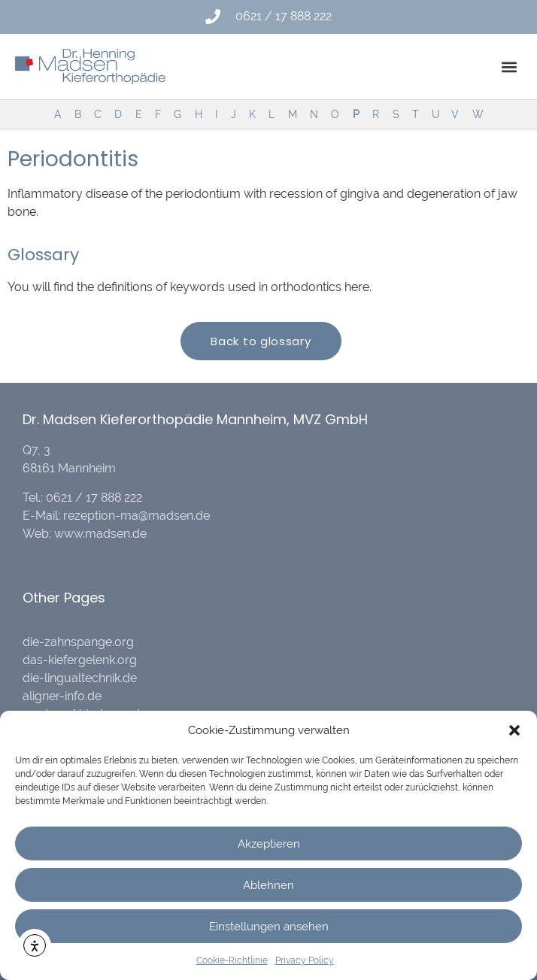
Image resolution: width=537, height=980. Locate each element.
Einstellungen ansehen (269, 927)
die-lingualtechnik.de (80, 678)
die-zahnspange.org (78, 642)
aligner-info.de (62, 696)
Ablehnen (268, 885)
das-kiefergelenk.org (80, 660)
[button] (514, 730)
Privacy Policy (305, 960)
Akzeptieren (269, 844)
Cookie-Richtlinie (232, 960)
